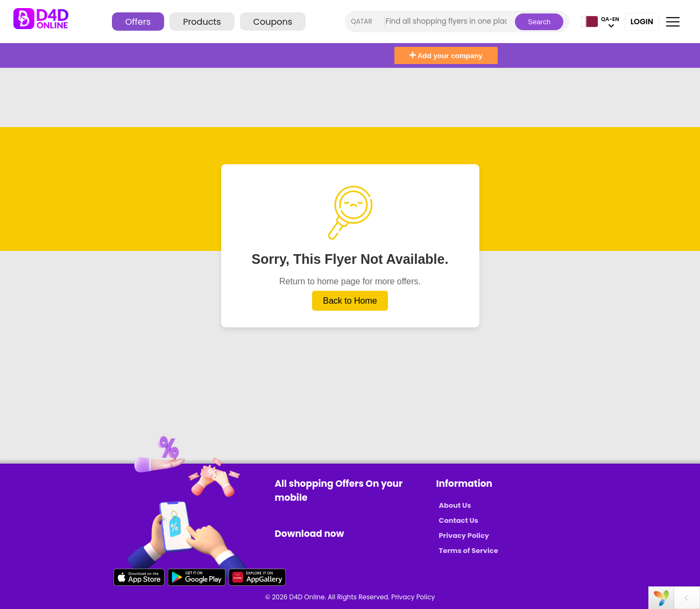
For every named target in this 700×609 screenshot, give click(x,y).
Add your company (446, 56)
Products (202, 22)
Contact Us (459, 520)
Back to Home (350, 301)
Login (642, 22)
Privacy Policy (464, 535)
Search (539, 22)
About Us (455, 505)
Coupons (273, 22)
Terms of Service (469, 551)
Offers (138, 22)
